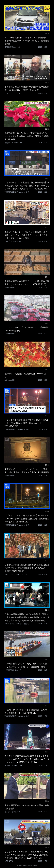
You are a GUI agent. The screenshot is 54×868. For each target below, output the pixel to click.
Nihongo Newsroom (30, 866)
